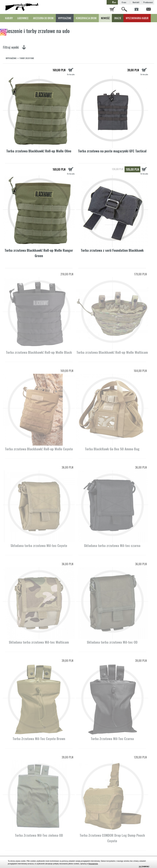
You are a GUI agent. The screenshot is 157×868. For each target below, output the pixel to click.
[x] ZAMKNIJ (144, 867)
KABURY (9, 18)
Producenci (148, 2)
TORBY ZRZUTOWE (27, 58)
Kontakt (136, 2)
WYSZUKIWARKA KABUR (137, 18)
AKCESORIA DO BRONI (43, 18)
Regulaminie (93, 864)
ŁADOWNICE (23, 18)
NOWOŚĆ (105, 18)
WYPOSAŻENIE (65, 18)
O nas (124, 2)
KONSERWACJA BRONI (86, 18)
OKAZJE (118, 18)
